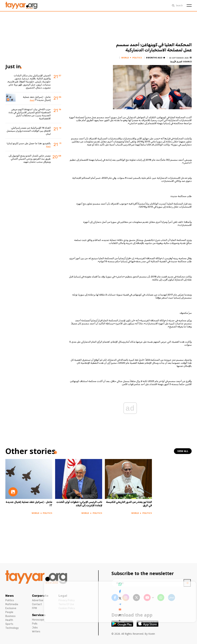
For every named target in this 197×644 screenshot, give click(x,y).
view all (183, 451)
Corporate (40, 596)
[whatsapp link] (161, 598)
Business (10, 616)
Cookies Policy (67, 608)
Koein (152, 634)
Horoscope (38, 620)
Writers (36, 632)
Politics (10, 600)
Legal (63, 596)
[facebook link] (115, 598)
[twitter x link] (136, 598)
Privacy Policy (67, 600)
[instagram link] (126, 598)
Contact (37, 604)
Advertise (38, 600)
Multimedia (12, 604)
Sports (9, 624)
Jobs (35, 628)
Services (39, 615)
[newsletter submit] (187, 583)
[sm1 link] (172, 598)
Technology (12, 628)
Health (9, 620)
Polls (35, 624)
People (9, 612)
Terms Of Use (66, 604)
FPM (34, 608)
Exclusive (11, 608)
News (10, 596)
